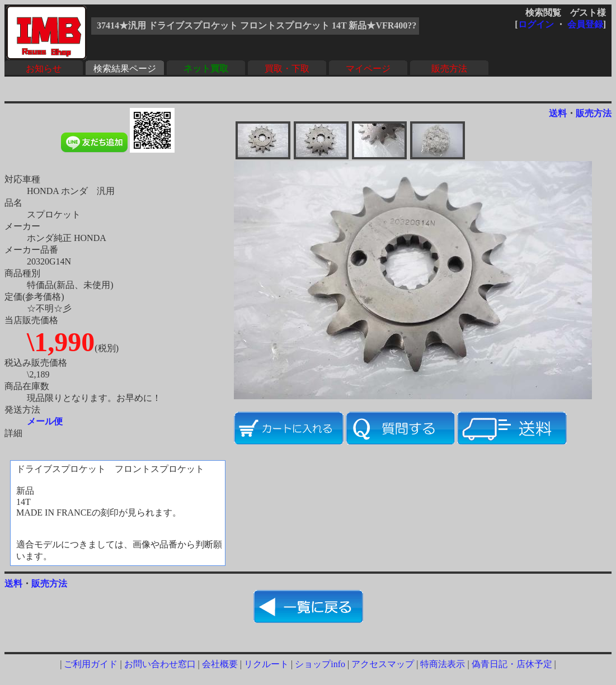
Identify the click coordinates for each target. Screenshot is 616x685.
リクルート (266, 664)
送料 (558, 113)
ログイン (536, 24)
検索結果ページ (125, 68)
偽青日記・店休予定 (512, 664)
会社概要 (220, 664)
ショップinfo (320, 664)
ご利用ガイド (91, 664)
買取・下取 (287, 68)
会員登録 (585, 24)
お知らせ (44, 68)
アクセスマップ (383, 664)
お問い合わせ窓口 (160, 664)
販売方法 (449, 68)
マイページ (368, 68)
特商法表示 (443, 664)
